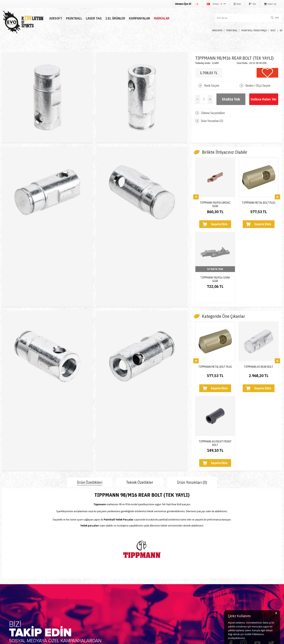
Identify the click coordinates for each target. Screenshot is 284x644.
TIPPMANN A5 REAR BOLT (259, 297)
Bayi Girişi (103, 586)
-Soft (125, 639)
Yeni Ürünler (10, 600)
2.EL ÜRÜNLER (115, 18)
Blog (52, 586)
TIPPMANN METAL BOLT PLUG (259, 203)
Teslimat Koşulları (155, 572)
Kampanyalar (139, 18)
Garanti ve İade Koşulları (160, 593)
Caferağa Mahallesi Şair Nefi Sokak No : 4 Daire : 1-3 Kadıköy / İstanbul (228, 607)
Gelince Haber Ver (264, 99)
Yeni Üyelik (104, 572)
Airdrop (7, 606)
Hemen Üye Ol (183, 4)
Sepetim (102, 600)
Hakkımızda (57, 579)
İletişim (54, 572)
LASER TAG (94, 18)
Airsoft (6, 572)
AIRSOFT (56, 18)
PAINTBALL (74, 18)
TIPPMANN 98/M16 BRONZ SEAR (215, 203)
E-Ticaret (133, 639)
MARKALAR (162, 18)
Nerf (5, 586)
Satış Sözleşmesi (155, 586)
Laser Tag (8, 593)
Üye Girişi (103, 579)
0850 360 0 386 (206, 576)
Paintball (8, 579)
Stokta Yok (231, 99)
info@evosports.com (209, 590)
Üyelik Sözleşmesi (156, 579)
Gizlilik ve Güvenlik (156, 600)
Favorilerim (104, 593)
